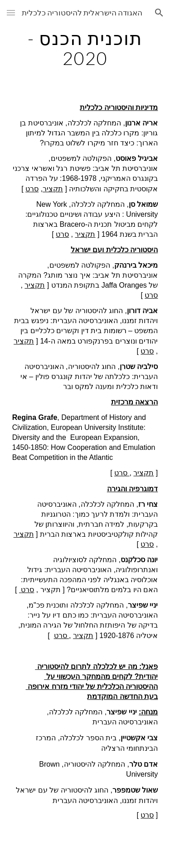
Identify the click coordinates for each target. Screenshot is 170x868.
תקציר (53, 189)
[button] (11, 12)
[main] (85, 48)
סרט (32, 189)
